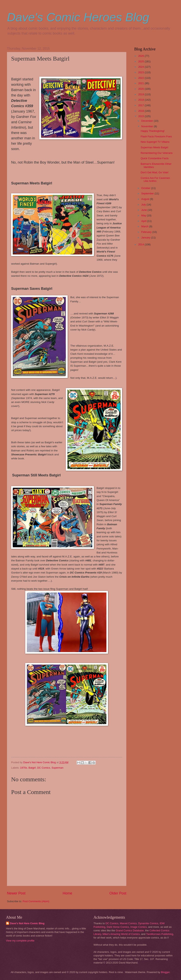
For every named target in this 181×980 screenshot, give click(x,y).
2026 (141, 56)
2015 (141, 116)
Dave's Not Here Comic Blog (27, 923)
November (147, 126)
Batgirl (32, 768)
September (148, 193)
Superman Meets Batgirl (154, 147)
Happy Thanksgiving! (153, 131)
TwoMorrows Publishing (160, 934)
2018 (141, 100)
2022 (141, 78)
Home (67, 893)
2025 (141, 61)
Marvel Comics (128, 923)
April (144, 221)
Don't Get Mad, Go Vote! (155, 172)
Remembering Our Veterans (157, 153)
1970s (24, 768)
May (144, 215)
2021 (141, 83)
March (145, 226)
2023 (141, 72)
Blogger (165, 972)
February (147, 232)
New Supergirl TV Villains (155, 142)
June (144, 210)
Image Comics (138, 927)
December (147, 121)
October (146, 188)
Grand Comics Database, (130, 930)
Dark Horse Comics (118, 927)
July (144, 205)
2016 (141, 111)
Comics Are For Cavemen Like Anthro (155, 179)
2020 (141, 89)
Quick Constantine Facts (155, 158)
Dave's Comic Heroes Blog (78, 17)
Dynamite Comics (148, 923)
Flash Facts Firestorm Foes (156, 136)
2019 (141, 94)
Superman (57, 768)
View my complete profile (20, 941)
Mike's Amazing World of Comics (121, 934)
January (146, 238)
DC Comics (44, 768)
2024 (141, 67)
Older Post (118, 893)
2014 (141, 244)
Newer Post (16, 893)
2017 (141, 105)
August (146, 199)
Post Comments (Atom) (36, 901)
